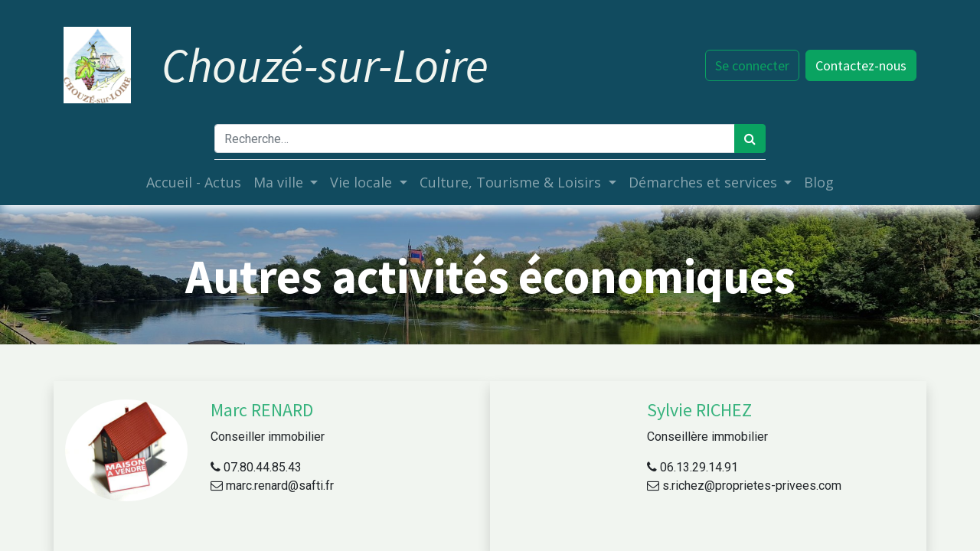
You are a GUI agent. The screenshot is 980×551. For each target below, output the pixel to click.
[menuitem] (194, 183)
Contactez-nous (859, 65)
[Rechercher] (750, 139)
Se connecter (751, 65)
